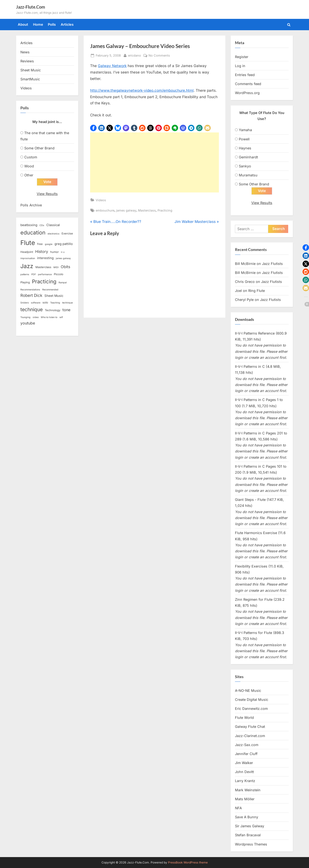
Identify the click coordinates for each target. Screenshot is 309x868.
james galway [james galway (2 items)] (63, 259)
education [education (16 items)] (33, 233)
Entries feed (245, 75)
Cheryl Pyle (244, 300)
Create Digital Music (252, 700)
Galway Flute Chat (250, 727)
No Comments (159, 55)
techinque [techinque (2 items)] (67, 303)
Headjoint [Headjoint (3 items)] (27, 252)
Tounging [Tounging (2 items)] (25, 317)
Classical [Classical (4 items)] (53, 225)
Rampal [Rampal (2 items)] (63, 283)
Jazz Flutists (272, 264)
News (25, 52)
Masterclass (147, 210)
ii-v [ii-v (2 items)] (63, 252)
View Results (47, 194)
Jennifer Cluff (246, 754)
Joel (238, 291)
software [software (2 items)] (36, 303)
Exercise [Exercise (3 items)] (67, 233)
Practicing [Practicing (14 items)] (44, 282)
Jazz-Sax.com (247, 745)
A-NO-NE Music (248, 691)
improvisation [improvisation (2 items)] (28, 259)
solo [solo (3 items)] (45, 302)
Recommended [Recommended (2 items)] (50, 290)
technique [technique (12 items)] (32, 310)
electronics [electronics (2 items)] (54, 234)
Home (38, 24)
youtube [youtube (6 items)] (28, 323)
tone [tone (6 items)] (66, 310)
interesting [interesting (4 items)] (45, 258)
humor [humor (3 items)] (55, 252)
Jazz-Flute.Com (31, 7)
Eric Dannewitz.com (251, 709)
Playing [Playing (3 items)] (25, 282)
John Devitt (244, 772)
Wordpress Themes (251, 844)
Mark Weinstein (248, 790)
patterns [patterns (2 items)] (25, 275)
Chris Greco (245, 282)
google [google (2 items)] (49, 244)
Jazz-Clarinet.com (250, 736)
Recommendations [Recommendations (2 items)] (30, 290)
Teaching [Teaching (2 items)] (55, 303)
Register (242, 57)
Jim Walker (244, 763)
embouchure (105, 210)
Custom (31, 157)
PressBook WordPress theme (188, 862)
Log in (240, 66)
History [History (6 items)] (42, 252)
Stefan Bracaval (248, 835)
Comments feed (248, 84)
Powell (244, 139)
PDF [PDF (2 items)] (34, 275)
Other (29, 175)
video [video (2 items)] (36, 317)
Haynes (245, 148)
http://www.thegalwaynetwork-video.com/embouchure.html (142, 90)
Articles (67, 24)
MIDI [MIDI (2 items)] (56, 267)
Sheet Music (31, 70)
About (23, 24)
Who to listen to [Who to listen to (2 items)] (49, 317)
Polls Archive (31, 205)
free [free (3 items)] (40, 244)
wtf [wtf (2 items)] (61, 317)
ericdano (135, 55)
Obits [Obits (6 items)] (65, 267)
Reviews (27, 61)
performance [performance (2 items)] (45, 275)
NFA (238, 808)
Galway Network (112, 66)
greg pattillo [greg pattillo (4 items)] (64, 244)
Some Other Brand (39, 148)
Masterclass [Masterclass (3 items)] (43, 267)
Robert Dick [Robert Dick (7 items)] (31, 296)
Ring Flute (257, 291)
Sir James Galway (250, 826)
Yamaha (245, 130)
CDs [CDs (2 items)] (42, 226)
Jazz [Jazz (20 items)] (27, 266)
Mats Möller (245, 799)
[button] (93, 128)
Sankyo (245, 166)
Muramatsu (248, 175)
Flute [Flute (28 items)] (28, 243)
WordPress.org (247, 93)
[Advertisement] (154, 162)
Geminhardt (248, 157)
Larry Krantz (245, 781)
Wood (29, 166)
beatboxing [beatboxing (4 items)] (29, 225)
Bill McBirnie (245, 264)
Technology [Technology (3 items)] (53, 310)
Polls (52, 24)
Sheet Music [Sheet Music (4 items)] (54, 296)
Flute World (244, 718)
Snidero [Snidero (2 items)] (25, 303)
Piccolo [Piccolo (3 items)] (59, 274)
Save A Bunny (247, 817)
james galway (126, 210)
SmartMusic (30, 79)
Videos (101, 200)
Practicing (165, 210)
